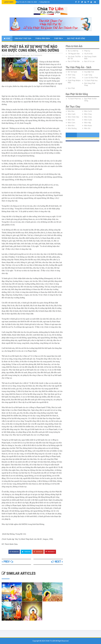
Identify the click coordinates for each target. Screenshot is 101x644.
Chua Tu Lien (50, 641)
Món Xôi (87, 128)
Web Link (35, 44)
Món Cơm (72, 123)
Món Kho (71, 126)
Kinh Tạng (72, 75)
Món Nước (88, 126)
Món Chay (88, 114)
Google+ (38, 552)
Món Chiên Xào (74, 117)
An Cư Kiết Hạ (73, 51)
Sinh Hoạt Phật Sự (23, 38)
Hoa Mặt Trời (89, 72)
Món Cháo (88, 117)
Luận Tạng (88, 75)
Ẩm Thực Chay (10, 44)
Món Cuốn (88, 120)
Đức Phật (71, 88)
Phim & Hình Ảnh (43, 38)
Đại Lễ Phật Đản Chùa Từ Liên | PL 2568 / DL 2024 (21, 2)
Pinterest (50, 552)
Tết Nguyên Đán (74, 54)
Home (7, 38)
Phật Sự (87, 51)
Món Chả (71, 120)
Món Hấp (88, 123)
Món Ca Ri (88, 111)
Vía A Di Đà (88, 54)
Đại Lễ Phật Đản (74, 61)
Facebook (14, 552)
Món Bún (71, 111)
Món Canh (72, 114)
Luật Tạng (72, 78)
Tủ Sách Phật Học (91, 81)
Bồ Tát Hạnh (72, 72)
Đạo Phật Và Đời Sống (76, 38)
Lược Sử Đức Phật (91, 78)
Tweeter (26, 552)
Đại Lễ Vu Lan (89, 61)
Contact (23, 44)
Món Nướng (72, 128)
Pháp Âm (59, 38)
